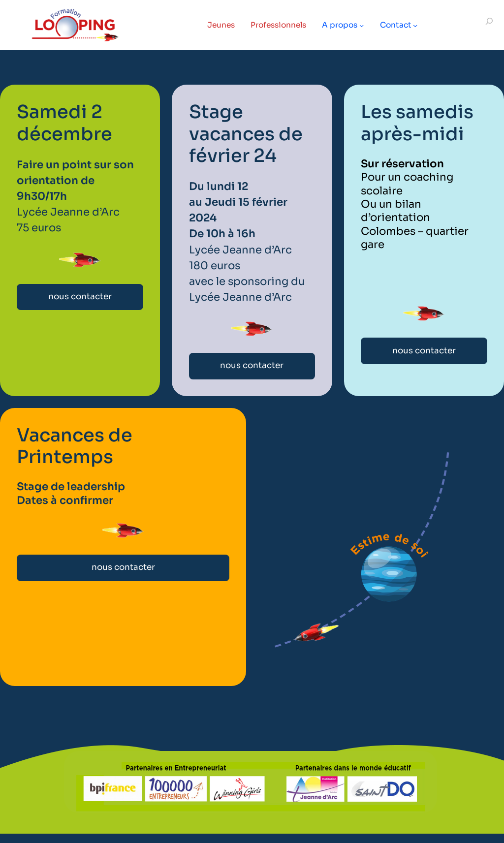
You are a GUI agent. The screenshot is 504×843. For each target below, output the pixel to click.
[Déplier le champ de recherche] (489, 25)
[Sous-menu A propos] (363, 25)
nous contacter (80, 297)
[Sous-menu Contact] (418, 25)
